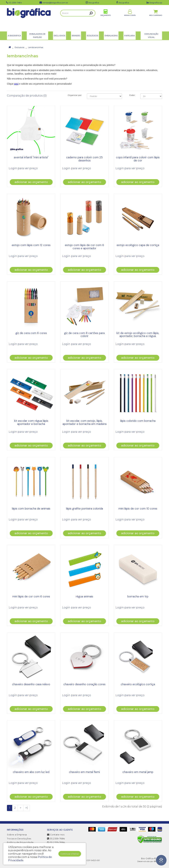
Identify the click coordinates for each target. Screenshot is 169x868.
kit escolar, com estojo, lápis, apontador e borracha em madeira (84, 422)
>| (27, 808)
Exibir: (132, 95)
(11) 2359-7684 (56, 839)
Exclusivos (19, 47)
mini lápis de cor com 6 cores (31, 596)
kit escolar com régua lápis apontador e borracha (31, 422)
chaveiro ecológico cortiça (138, 684)
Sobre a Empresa (17, 835)
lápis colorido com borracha (138, 421)
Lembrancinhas (36, 47)
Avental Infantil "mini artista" (31, 157)
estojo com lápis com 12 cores (31, 245)
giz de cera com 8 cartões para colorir (84, 335)
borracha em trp (138, 596)
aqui (16, 84)
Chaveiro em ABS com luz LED (31, 772)
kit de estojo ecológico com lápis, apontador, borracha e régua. (138, 335)
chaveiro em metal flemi (84, 772)
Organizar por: (75, 95)
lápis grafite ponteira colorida (84, 509)
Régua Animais (84, 596)
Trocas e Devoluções (19, 839)
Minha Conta (130, 18)
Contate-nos (56, 835)
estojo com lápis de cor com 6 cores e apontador (84, 247)
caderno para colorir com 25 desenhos (84, 159)
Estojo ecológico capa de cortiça (138, 245)
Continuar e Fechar (70, 854)
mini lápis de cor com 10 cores (138, 509)
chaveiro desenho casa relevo (31, 684)
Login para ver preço (23, 168)
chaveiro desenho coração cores (84, 684)
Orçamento (106, 18)
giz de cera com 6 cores (31, 333)
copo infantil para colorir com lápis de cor (138, 159)
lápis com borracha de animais (31, 509)
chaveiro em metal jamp (138, 772)
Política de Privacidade (20, 842)
